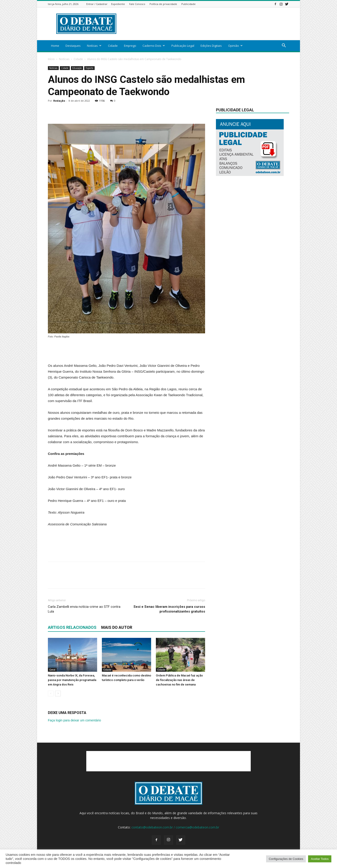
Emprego (130, 46)
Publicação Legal (183, 46)
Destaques (73, 46)
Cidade (113, 46)
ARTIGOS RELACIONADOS (72, 627)
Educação (77, 68)
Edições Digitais (211, 46)
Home (55, 46)
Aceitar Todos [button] (320, 859)
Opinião (235, 46)
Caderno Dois (154, 46)
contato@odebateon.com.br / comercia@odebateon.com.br (175, 827)
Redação (59, 101)
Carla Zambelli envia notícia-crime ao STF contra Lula (84, 609)
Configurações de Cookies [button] (286, 859)
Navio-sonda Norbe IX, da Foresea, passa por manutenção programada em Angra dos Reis (72, 680)
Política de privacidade (163, 4)
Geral (52, 670)
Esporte (89, 68)
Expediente (118, 4)
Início (51, 59)
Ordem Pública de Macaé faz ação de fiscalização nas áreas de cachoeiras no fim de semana (179, 680)
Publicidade (188, 4)
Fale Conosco (137, 4)
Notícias (94, 46)
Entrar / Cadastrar (97, 4)
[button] (284, 46)
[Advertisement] (207, 24)
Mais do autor (117, 627)
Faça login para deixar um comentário (74, 720)
